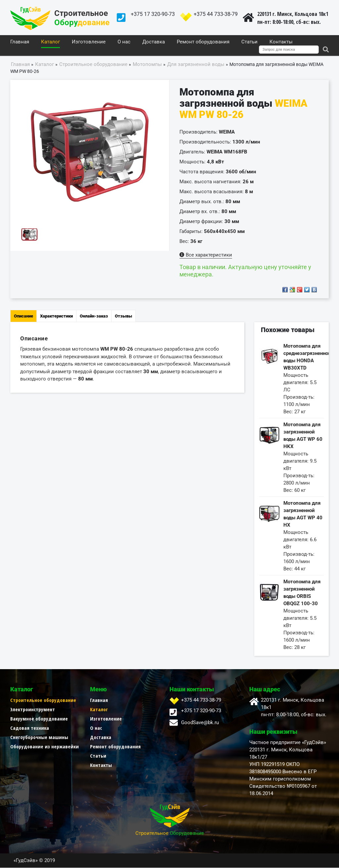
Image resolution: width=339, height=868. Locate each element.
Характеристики (56, 316)
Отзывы (123, 316)
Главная (20, 42)
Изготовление (89, 42)
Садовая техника (30, 728)
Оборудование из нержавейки (45, 747)
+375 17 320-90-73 (153, 14)
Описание (24, 316)
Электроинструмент (33, 710)
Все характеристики (206, 255)
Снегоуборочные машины (39, 737)
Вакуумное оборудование (39, 719)
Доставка (154, 42)
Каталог (50, 42)
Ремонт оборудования (203, 42)
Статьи (249, 42)
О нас (124, 42)
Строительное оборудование (43, 700)
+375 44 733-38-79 (216, 14)
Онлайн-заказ (94, 316)
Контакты (281, 42)
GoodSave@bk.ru (200, 723)
